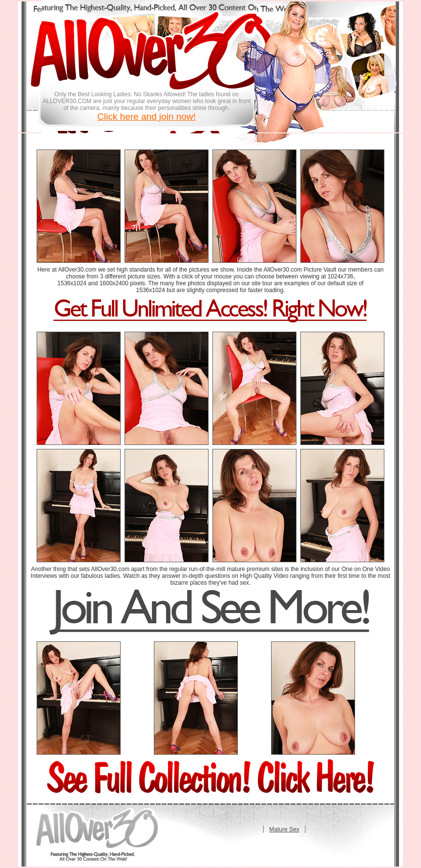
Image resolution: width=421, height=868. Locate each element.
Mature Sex (284, 829)
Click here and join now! (147, 116)
